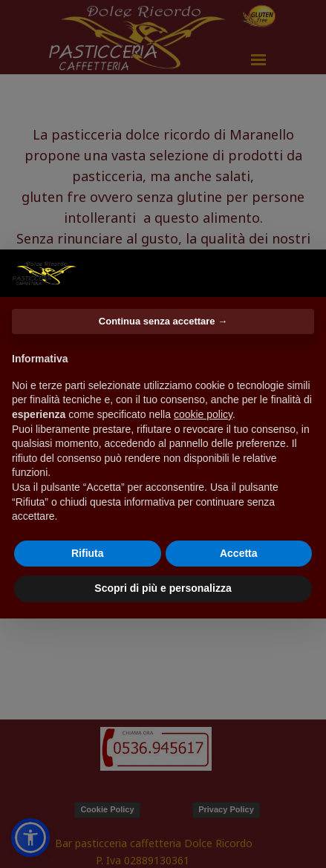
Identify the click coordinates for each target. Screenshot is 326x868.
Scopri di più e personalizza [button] (163, 588)
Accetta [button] (239, 553)
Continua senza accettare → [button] (163, 321)
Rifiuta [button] (88, 553)
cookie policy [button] (203, 414)
